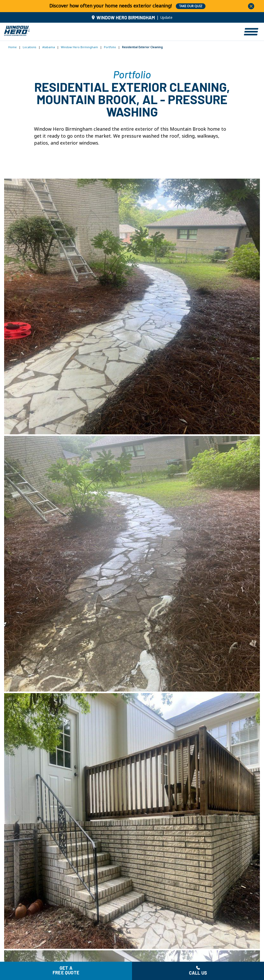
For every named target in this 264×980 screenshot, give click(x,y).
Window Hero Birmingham (79, 47)
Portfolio (110, 47)
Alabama (49, 47)
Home (13, 47)
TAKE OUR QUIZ (191, 6)
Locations (30, 47)
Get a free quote (66, 971)
